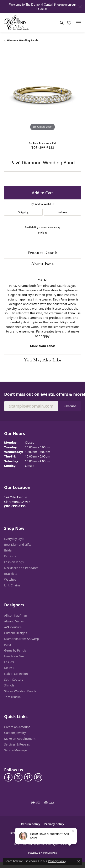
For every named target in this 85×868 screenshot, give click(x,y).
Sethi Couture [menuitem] (14, 679)
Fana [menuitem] (8, 645)
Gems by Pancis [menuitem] (15, 650)
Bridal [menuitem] (8, 550)
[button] (62, 23)
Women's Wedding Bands (23, 40)
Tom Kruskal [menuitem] (13, 697)
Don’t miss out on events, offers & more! (42, 394)
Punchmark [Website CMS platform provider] (50, 853)
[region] (42, 93)
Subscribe (70, 406)
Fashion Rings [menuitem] (14, 562)
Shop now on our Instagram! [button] (56, 6)
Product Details (42, 253)
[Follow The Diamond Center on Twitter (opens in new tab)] (18, 777)
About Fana (42, 264)
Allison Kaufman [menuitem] (16, 615)
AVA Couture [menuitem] (13, 627)
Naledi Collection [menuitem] (16, 674)
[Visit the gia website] (49, 803)
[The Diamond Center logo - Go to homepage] (17, 23)
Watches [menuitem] (10, 579)
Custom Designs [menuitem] (16, 633)
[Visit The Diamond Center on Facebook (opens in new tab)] (8, 777)
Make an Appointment (20, 739)
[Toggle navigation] (78, 23)
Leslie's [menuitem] (9, 662)
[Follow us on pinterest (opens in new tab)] (28, 777)
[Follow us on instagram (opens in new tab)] (38, 777)
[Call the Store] (15, 506)
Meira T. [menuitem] (10, 668)
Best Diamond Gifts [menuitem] (18, 545)
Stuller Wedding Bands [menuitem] (20, 691)
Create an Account (17, 727)
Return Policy (30, 824)
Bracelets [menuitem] (11, 574)
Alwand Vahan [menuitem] (14, 621)
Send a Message (15, 750)
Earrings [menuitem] (10, 556)
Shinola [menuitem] (9, 685)
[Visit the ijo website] (35, 803)
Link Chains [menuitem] (12, 585)
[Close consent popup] (79, 861)
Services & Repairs (17, 744)
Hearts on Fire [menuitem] (14, 656)
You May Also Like (43, 360)
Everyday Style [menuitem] (14, 539)
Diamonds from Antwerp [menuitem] (22, 639)
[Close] (80, 7)
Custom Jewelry (15, 733)
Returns (62, 212)
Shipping (23, 212)
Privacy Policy (54, 824)
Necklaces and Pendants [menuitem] (21, 568)
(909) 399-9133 (42, 147)
